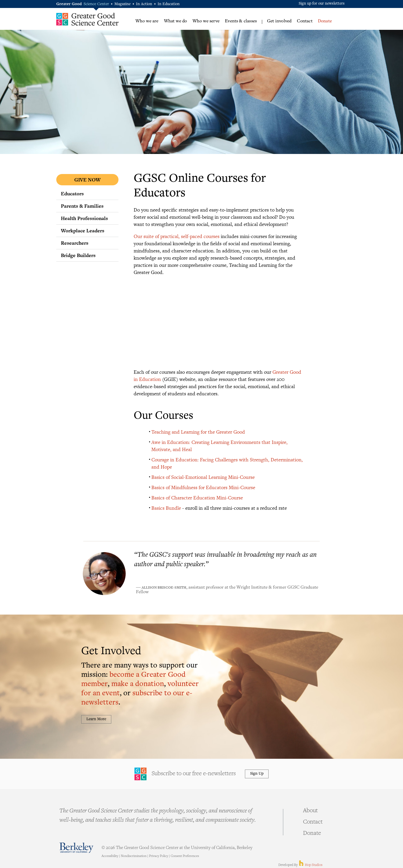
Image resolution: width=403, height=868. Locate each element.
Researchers (75, 243)
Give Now (87, 180)
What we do (176, 21)
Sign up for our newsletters (322, 4)
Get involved (279, 21)
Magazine (122, 4)
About (310, 811)
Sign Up (257, 774)
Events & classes (241, 21)
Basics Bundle (166, 508)
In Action (144, 4)
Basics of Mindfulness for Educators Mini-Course (203, 487)
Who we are (147, 21)
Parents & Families (82, 206)
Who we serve (206, 21)
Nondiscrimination (134, 856)
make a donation (138, 684)
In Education (169, 4)
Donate (325, 21)
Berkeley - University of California (76, 848)
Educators (72, 194)
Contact (305, 21)
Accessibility (110, 856)
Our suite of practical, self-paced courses (177, 236)
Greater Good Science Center (88, 19)
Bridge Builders (78, 255)
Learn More (96, 719)
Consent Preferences (185, 856)
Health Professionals (84, 218)
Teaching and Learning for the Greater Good (198, 432)
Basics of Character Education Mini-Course (197, 497)
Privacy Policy (159, 856)
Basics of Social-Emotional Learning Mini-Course (203, 477)
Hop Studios (310, 865)
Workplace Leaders (83, 231)
